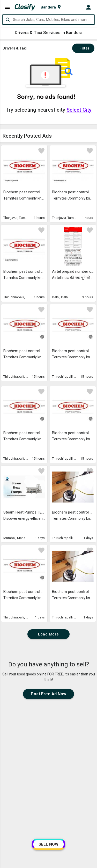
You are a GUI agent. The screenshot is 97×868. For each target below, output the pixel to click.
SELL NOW (48, 844)
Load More (48, 634)
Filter (83, 48)
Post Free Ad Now (48, 694)
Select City (79, 110)
